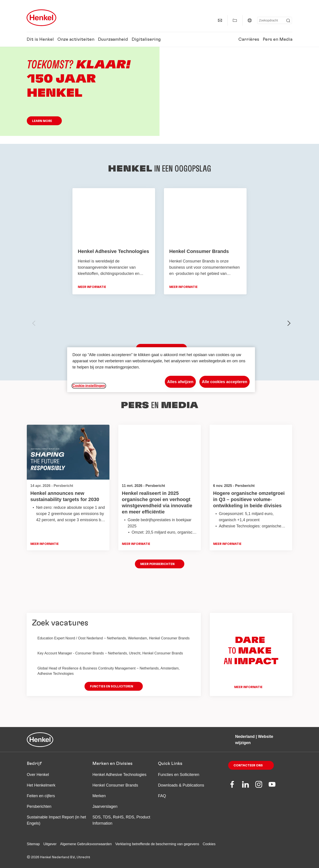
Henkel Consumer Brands (115, 785)
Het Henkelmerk (41, 785)
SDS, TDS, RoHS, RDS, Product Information (121, 820)
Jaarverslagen (105, 806)
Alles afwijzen (180, 382)
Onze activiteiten (76, 39)
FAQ (162, 796)
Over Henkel (38, 775)
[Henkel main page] (41, 18)
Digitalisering (146, 39)
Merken (99, 796)
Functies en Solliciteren (179, 775)
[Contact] (220, 20)
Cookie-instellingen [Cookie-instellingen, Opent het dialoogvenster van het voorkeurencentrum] (89, 386)
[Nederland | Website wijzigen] (250, 20)
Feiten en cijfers (41, 796)
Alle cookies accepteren (225, 382)
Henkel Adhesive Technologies (119, 775)
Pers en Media (278, 39)
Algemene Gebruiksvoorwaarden (86, 844)
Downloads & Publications (181, 785)
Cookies (209, 844)
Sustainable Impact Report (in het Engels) (56, 820)
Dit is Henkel (40, 39)
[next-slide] (289, 323)
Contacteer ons (248, 766)
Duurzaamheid (113, 39)
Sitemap (33, 844)
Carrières (249, 39)
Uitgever (50, 844)
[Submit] (288, 21)
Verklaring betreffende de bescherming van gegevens (157, 844)
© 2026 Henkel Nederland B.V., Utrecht (58, 857)
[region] (161, 370)
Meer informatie (45, 544)
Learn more (42, 121)
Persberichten (39, 806)
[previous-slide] (34, 323)
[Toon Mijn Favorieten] (235, 20)
